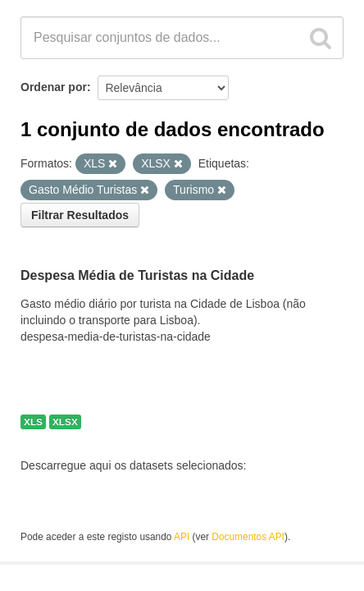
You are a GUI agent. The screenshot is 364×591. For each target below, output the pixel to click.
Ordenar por (54, 87)
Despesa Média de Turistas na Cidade (137, 275)
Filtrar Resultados (80, 215)
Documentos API (248, 537)
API (182, 537)
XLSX (65, 422)
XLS (33, 422)
